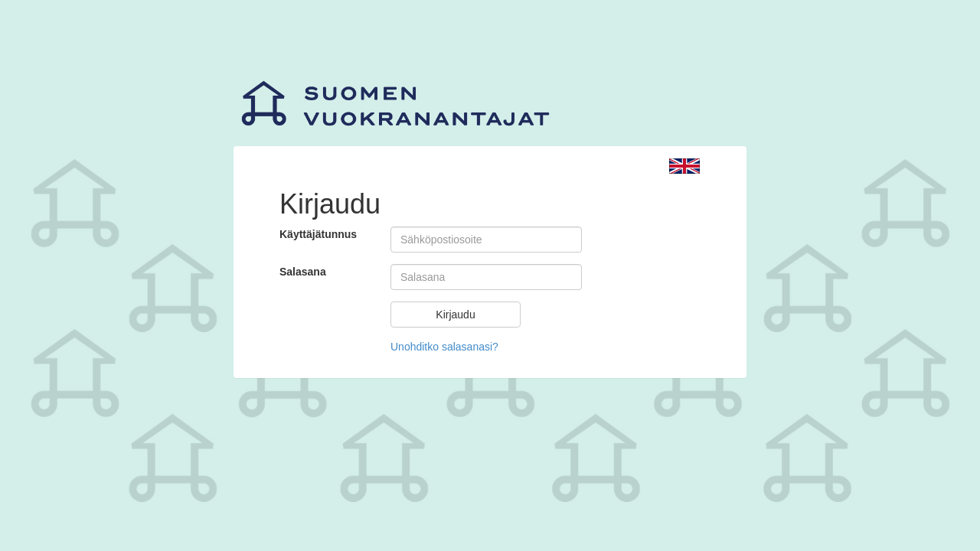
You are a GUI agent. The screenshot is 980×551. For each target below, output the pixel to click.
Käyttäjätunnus (318, 234)
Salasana (303, 272)
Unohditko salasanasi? (444, 347)
